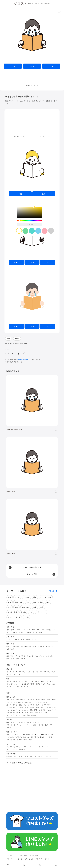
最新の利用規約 (23, 360)
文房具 (32, 707)
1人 (26, 344)
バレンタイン (35, 681)
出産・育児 (10, 700)
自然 (10, 607)
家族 (23, 639)
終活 (33, 700)
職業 (8, 722)
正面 (13, 344)
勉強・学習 (37, 725)
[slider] (29, 220)
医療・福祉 (26, 607)
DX (8, 737)
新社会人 (30, 722)
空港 (45, 713)
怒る (28, 656)
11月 (13, 674)
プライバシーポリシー (43, 859)
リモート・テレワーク (14, 725)
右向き (36, 646)
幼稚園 (29, 632)
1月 (20, 672)
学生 (41, 632)
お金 (10, 602)
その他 (26, 617)
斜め (30, 646)
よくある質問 (33, 855)
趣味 (50, 710)
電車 (28, 715)
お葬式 (38, 700)
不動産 (9, 727)
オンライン (27, 725)
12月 (18, 674)
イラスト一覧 (53, 591)
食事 (19, 702)
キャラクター (11, 713)
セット (40, 756)
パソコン (9, 747)
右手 (8, 649)
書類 (38, 707)
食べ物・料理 (13, 612)
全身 (8, 646)
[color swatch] (19, 231)
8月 (49, 672)
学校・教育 (19, 602)
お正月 (9, 681)
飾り (16, 756)
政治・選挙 (38, 713)
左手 (13, 649)
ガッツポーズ (47, 656)
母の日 (43, 681)
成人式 (21, 681)
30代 (34, 630)
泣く (18, 344)
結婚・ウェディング (23, 700)
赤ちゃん (22, 632)
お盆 (53, 684)
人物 (8, 339)
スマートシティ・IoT (46, 735)
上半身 (13, 646)
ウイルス (38, 702)
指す (17, 659)
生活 (28, 602)
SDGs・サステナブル (14, 735)
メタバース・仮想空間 (29, 737)
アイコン (33, 756)
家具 (22, 707)
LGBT (18, 630)
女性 (13, 630)
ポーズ (17, 339)
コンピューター (12, 749)
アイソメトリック (14, 617)
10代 (23, 630)
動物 (17, 607)
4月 (33, 672)
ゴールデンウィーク (13, 684)
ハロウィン (10, 687)
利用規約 (24, 855)
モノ (31, 612)
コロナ (31, 702)
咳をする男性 (32, 574)
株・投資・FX (47, 725)
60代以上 (50, 630)
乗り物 (23, 612)
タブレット (18, 747)
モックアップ (24, 756)
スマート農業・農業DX (15, 740)
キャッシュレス (23, 710)
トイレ (43, 707)
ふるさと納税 (15, 737)
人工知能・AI (43, 737)
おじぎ (39, 656)
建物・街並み (38, 602)
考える (18, 656)
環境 (48, 602)
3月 (29, 672)
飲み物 (25, 702)
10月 (8, 674)
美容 (42, 607)
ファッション (11, 710)
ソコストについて (13, 855)
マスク (45, 702)
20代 (28, 630)
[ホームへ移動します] (8, 865)
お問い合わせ (29, 859)
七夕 (44, 684)
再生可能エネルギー (30, 735)
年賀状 (15, 681)
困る (24, 656)
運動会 (38, 684)
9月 (54, 672)
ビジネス (26, 597)
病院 (44, 700)
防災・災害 (28, 740)
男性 (8, 344)
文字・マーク (41, 612)
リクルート (38, 722)
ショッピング (52, 707)
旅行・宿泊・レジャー (14, 715)
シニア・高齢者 (12, 632)
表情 (8, 656)
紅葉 (17, 687)
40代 (39, 630)
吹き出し (9, 756)
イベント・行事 (46, 597)
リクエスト (48, 756)
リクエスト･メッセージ (15, 859)
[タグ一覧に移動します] (40, 865)
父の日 (49, 681)
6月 (41, 672)
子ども (35, 632)
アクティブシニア (13, 707)
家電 (27, 707)
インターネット (41, 747)
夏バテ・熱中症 (12, 705)
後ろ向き (49, 646)
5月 (37, 672)
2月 (25, 672)
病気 (49, 700)
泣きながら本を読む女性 (32, 567)
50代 (44, 630)
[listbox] (29, 212)
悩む (13, 656)
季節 (35, 597)
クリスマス (24, 687)
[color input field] (29, 224)
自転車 (34, 715)
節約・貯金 (34, 710)
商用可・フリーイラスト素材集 (39, 4)
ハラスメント (20, 722)
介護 (8, 702)
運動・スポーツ (24, 705)
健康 (35, 607)
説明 (13, 659)
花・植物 (25, 713)
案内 (8, 659)
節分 (27, 681)
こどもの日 (26, 684)
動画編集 (22, 749)
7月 (45, 672)
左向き (42, 646)
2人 (12, 639)
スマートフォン (29, 747)
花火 (49, 684)
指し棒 (23, 659)
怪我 (53, 700)
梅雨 (33, 684)
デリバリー (43, 710)
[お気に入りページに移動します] (56, 865)
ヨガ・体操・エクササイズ (40, 705)
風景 (19, 713)
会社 (13, 722)
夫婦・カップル (31, 639)
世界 (31, 713)
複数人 (17, 639)
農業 (51, 737)
